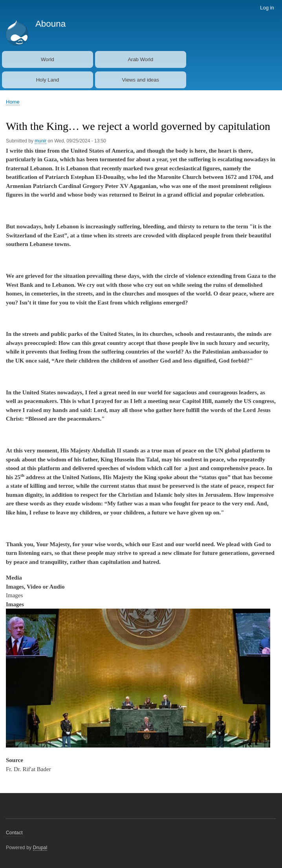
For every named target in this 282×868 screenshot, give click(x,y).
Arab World (140, 59)
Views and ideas (141, 80)
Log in (267, 8)
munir (40, 141)
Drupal (40, 848)
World (48, 59)
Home (13, 102)
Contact (14, 833)
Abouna (50, 24)
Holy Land (48, 80)
